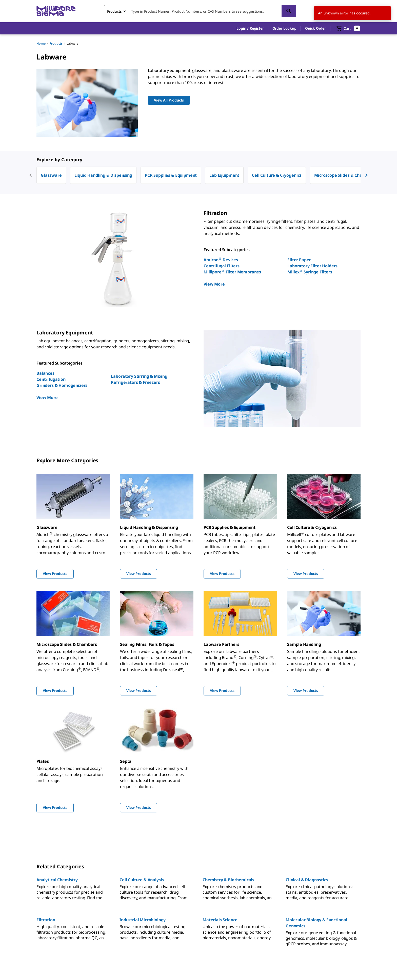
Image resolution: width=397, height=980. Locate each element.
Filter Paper (299, 260)
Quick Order (315, 28)
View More (214, 284)
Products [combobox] (114, 11)
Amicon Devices (221, 260)
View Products (55, 574)
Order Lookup (284, 28)
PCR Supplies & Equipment (171, 175)
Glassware (51, 175)
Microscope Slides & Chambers (344, 175)
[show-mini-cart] (348, 28)
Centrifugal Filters (222, 266)
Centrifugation (51, 379)
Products (56, 43)
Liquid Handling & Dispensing (103, 175)
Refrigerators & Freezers (135, 382)
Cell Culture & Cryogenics (277, 175)
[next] (366, 175)
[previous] (31, 175)
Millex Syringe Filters (310, 272)
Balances (45, 373)
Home (41, 43)
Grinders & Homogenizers (62, 385)
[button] (250, 28)
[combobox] (200, 11)
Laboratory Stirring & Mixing (139, 376)
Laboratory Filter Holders (312, 266)
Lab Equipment (224, 175)
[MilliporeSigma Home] (56, 11)
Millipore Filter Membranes (232, 272)
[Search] (289, 11)
